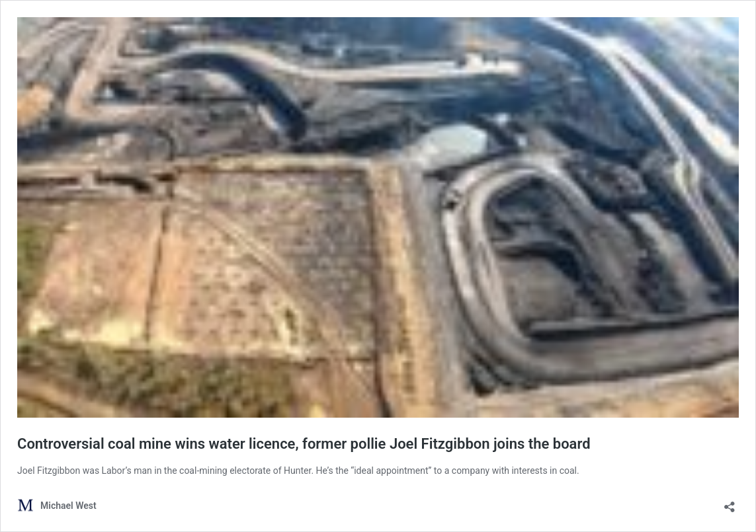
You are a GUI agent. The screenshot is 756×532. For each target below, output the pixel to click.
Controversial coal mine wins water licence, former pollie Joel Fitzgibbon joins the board (304, 444)
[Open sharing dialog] (730, 503)
